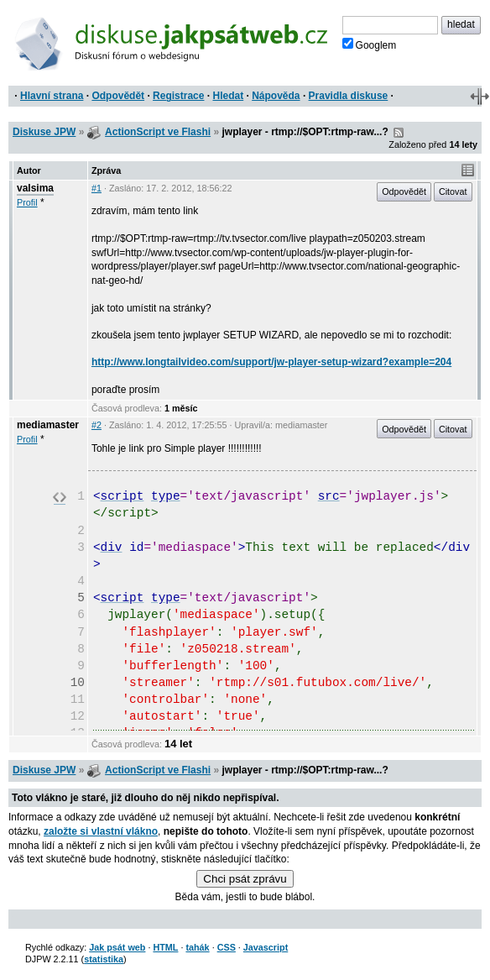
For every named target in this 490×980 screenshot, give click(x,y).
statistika (104, 959)
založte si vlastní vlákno (101, 831)
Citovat (453, 191)
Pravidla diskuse (349, 96)
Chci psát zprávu (245, 879)
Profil (27, 202)
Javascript (266, 947)
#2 (96, 425)
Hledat (228, 96)
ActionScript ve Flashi (158, 132)
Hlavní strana (52, 96)
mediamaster (48, 425)
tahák (197, 947)
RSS (399, 133)
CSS (227, 947)
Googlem (370, 45)
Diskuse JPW (44, 132)
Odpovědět (118, 96)
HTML (165, 947)
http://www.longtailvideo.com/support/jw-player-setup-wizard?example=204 (271, 362)
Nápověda (276, 96)
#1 (96, 188)
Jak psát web (117, 947)
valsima (35, 188)
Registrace (178, 96)
